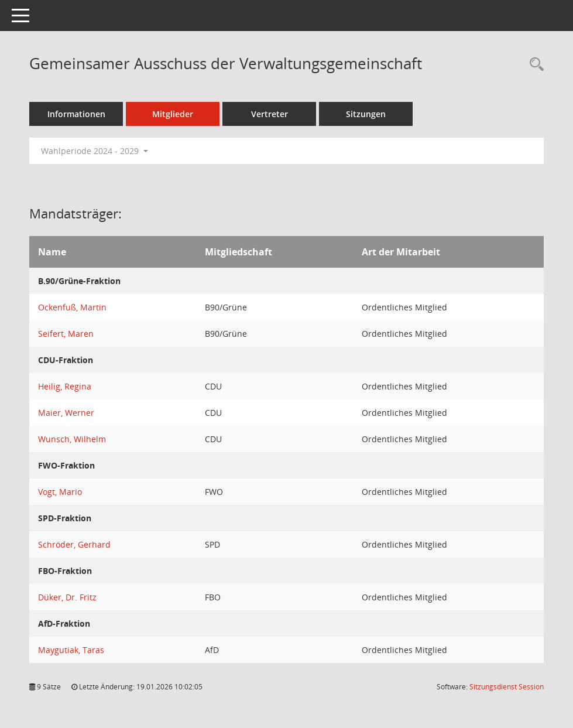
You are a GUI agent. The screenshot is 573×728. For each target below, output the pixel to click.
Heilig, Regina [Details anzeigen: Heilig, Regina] (65, 386)
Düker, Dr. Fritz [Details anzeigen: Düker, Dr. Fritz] (67, 597)
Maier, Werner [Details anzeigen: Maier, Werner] (66, 413)
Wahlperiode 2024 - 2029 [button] (95, 151)
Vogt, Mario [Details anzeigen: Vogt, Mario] (60, 492)
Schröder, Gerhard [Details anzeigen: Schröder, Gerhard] (74, 544)
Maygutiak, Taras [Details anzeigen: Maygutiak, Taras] (71, 650)
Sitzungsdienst (507, 687)
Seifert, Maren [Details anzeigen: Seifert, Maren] (66, 334)
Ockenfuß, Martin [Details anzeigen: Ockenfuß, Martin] (72, 307)
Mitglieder (173, 114)
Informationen (76, 114)
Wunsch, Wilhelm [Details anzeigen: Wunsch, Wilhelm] (72, 439)
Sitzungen (366, 114)
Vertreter (270, 114)
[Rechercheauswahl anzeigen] (534, 65)
